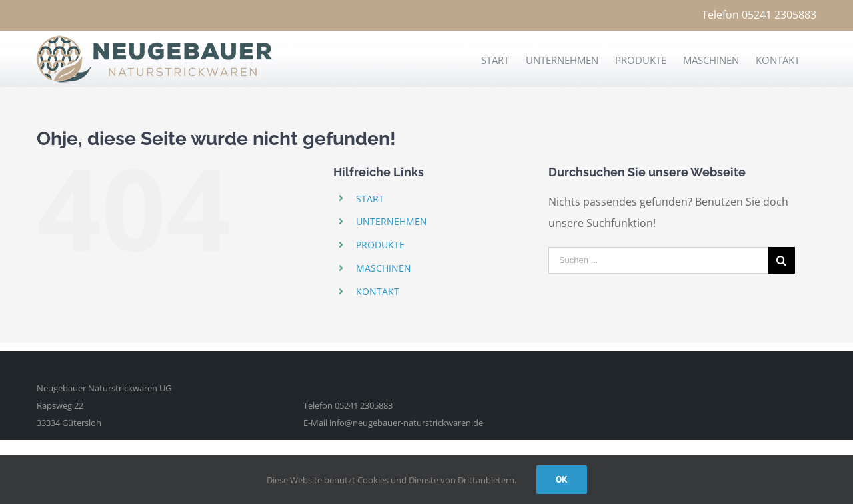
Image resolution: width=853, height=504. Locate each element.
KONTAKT (378, 291)
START (370, 199)
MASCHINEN (384, 268)
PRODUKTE (380, 245)
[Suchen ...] (658, 260)
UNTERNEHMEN (392, 221)
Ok (562, 479)
